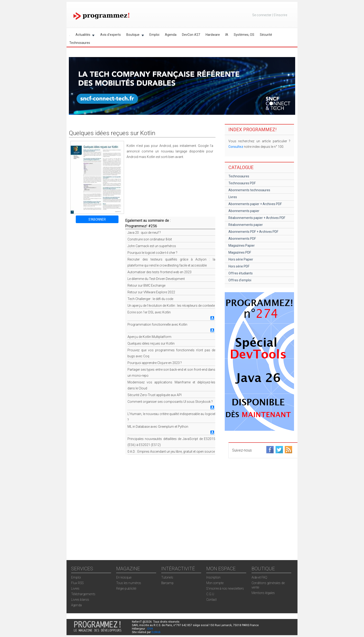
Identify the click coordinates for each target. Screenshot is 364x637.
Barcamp (167, 583)
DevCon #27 (191, 35)
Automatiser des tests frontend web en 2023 (159, 272)
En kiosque (124, 577)
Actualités (84, 35)
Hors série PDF (239, 266)
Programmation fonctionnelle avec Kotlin (157, 325)
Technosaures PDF (242, 183)
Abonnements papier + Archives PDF (255, 204)
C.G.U (210, 594)
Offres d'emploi (240, 280)
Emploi (154, 35)
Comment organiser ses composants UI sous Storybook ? (170, 402)
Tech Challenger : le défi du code (150, 299)
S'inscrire (280, 15)
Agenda (171, 35)
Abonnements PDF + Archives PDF (253, 232)
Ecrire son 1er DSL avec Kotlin (149, 312)
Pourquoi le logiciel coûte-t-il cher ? (152, 253)
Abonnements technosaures (249, 190)
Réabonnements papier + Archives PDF (257, 218)
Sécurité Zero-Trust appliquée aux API (155, 395)
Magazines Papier (242, 246)
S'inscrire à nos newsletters (225, 588)
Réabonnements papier (246, 225)
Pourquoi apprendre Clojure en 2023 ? (155, 363)
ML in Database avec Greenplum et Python (158, 427)
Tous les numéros (129, 583)
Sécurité (266, 35)
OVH (150, 629)
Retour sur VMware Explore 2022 (151, 292)
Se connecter (262, 15)
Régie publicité (126, 588)
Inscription (213, 577)
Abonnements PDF (242, 239)
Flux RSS (77, 583)
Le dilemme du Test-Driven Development (156, 279)
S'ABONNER (97, 219)
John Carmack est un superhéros (152, 246)
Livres (233, 197)
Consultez (236, 147)
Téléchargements (83, 594)
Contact (211, 600)
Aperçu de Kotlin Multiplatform (149, 337)
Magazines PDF (240, 252)
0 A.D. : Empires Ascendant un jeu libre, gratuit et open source (171, 452)
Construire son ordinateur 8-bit (150, 239)
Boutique (134, 35)
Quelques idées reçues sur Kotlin (151, 343)
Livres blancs (80, 600)
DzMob (156, 632)
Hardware (213, 35)
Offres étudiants (241, 273)
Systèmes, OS (244, 35)
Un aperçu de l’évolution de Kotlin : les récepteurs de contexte (171, 306)
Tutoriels (167, 577)
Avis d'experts (111, 35)
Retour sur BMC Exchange (146, 285)
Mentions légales (263, 593)
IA (227, 35)
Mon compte (215, 583)
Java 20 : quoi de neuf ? (144, 233)
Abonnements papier (244, 211)
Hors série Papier (241, 259)
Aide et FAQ (259, 577)
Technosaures (80, 43)
